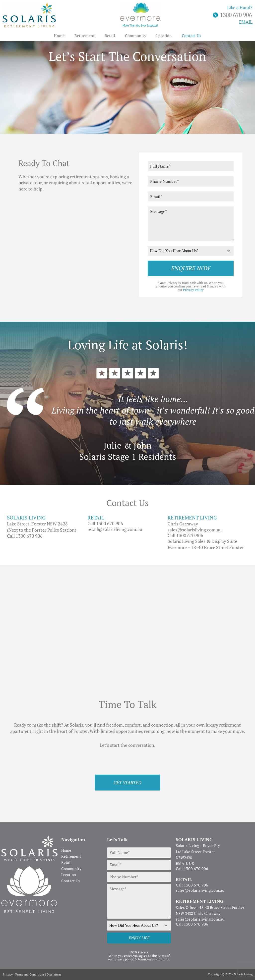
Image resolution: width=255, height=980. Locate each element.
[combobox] (191, 251)
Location (164, 36)
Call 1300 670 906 (25, 536)
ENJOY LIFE (139, 938)
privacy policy (124, 959)
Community (136, 36)
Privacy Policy (193, 290)
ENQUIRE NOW (191, 268)
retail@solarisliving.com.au (115, 529)
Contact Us (191, 36)
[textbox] (186, 251)
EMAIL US (185, 863)
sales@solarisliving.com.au (195, 530)
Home (59, 36)
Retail (110, 36)
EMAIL (246, 22)
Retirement (85, 36)
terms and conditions (153, 959)
